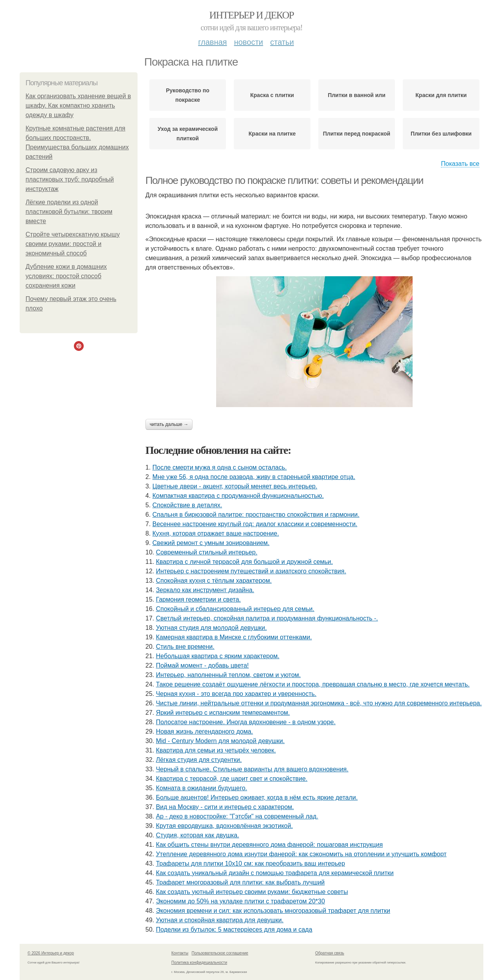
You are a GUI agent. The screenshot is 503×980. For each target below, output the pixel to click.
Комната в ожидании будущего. (202, 788)
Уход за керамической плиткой (188, 134)
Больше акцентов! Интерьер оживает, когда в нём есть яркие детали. (257, 797)
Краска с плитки (272, 95)
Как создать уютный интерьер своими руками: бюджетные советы (252, 892)
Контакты (180, 953)
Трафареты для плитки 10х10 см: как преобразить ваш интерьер (251, 863)
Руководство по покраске (188, 95)
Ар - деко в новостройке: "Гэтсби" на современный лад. (237, 816)
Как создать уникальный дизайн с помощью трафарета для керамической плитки (275, 873)
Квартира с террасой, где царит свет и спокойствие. (232, 779)
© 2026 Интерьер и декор (51, 953)
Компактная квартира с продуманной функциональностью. (238, 496)
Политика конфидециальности (199, 963)
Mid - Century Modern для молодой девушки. (220, 741)
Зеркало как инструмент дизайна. (205, 590)
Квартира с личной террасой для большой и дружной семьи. (244, 562)
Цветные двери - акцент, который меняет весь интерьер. (235, 486)
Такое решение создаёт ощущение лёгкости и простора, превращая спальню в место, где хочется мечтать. (313, 684)
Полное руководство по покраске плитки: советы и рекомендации (284, 180)
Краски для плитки (441, 95)
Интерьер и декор (252, 15)
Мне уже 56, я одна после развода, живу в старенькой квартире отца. (254, 477)
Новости (248, 42)
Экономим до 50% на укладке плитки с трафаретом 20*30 (240, 901)
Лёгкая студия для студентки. (199, 760)
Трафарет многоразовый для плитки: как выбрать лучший (240, 882)
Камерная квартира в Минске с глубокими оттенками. (234, 637)
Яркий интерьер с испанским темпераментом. (223, 713)
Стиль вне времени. (185, 647)
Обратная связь (330, 953)
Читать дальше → (169, 424)
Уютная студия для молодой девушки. (211, 628)
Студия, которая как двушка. (198, 835)
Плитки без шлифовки (441, 134)
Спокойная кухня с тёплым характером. (214, 581)
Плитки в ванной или (357, 95)
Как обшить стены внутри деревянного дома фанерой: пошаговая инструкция (269, 845)
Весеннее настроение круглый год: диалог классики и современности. (255, 524)
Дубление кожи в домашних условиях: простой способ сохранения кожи (66, 276)
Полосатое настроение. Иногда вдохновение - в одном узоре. (246, 722)
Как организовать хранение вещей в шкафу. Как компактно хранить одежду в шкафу (78, 106)
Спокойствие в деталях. (187, 505)
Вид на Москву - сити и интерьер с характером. (225, 807)
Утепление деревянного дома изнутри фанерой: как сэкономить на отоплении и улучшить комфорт (301, 854)
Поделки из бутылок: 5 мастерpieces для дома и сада (234, 930)
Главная (212, 42)
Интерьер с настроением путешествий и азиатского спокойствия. (251, 571)
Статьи (282, 42)
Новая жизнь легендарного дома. (205, 731)
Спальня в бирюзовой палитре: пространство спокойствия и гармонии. (256, 515)
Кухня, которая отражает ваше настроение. (216, 533)
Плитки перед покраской (357, 134)
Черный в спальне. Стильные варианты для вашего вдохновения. (252, 769)
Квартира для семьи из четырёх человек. (216, 750)
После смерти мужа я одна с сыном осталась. (220, 467)
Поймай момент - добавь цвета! (202, 665)
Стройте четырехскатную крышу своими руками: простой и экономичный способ (73, 244)
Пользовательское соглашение (220, 953)
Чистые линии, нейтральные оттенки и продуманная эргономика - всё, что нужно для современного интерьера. (319, 703)
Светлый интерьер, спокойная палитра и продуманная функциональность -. (267, 618)
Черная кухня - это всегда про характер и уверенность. (236, 694)
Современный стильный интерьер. (207, 552)
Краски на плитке (272, 134)
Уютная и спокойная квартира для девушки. (220, 920)
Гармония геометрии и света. (198, 599)
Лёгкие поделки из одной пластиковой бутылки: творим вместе (69, 212)
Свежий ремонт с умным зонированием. (211, 543)
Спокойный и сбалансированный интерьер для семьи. (235, 609)
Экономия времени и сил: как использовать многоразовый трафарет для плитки (273, 911)
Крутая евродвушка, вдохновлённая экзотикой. (224, 826)
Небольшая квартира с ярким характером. (218, 656)
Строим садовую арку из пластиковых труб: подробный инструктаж (70, 179)
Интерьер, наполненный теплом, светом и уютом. (229, 675)
